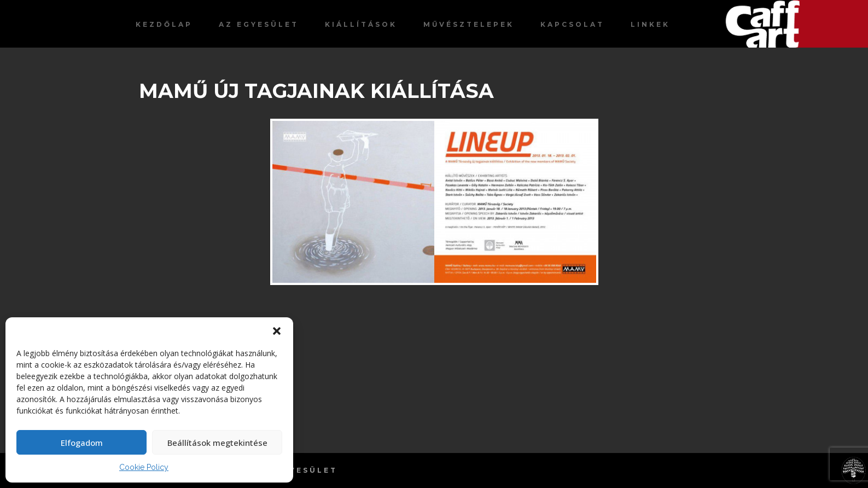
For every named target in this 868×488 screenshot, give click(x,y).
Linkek (650, 24)
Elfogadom (82, 443)
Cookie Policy (144, 467)
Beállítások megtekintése (217, 443)
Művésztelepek (469, 24)
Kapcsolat (572, 24)
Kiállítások (361, 24)
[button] (277, 331)
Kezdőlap (164, 24)
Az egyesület (259, 24)
